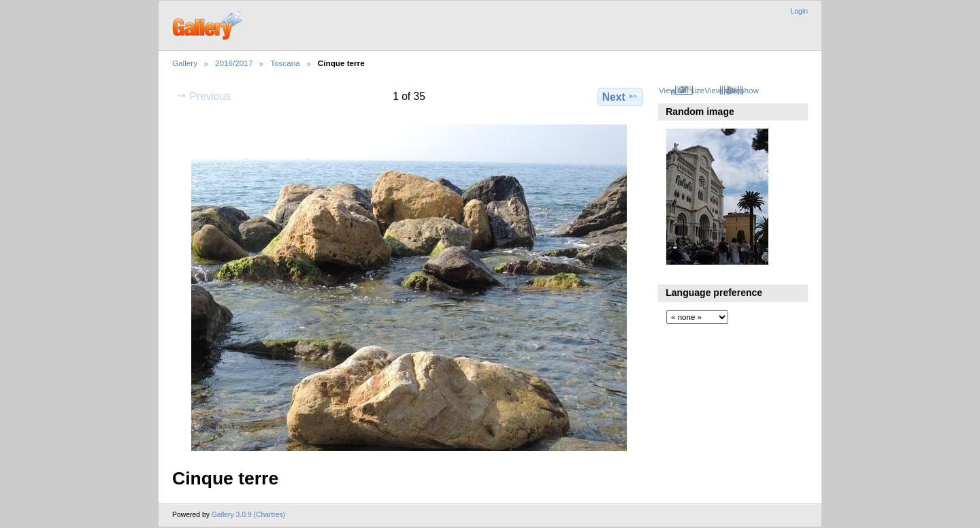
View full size (682, 90)
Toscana (285, 63)
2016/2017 (234, 63)
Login (799, 11)
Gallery (185, 63)
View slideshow (732, 90)
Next (620, 97)
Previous (203, 96)
